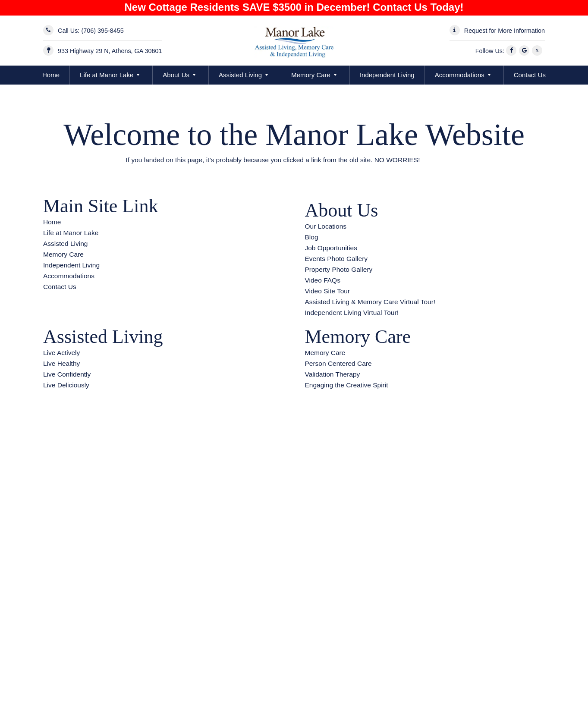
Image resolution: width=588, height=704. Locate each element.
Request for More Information (505, 31)
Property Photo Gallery (339, 269)
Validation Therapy (333, 374)
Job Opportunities (331, 248)
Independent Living (387, 75)
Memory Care (311, 75)
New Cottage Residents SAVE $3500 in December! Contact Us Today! (294, 7)
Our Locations (326, 226)
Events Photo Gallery (336, 259)
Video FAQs (323, 280)
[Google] (525, 51)
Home (51, 75)
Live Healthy (61, 363)
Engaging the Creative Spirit (347, 385)
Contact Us (530, 75)
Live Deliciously (66, 385)
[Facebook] (513, 51)
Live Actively (61, 353)
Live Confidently (67, 374)
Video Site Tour (328, 291)
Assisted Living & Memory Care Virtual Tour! (370, 302)
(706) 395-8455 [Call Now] (102, 31)
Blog (312, 237)
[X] (538, 51)
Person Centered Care (338, 363)
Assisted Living (240, 75)
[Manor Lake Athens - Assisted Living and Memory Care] (294, 41)
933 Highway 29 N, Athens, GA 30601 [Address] (110, 51)
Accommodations (460, 75)
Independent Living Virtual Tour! (352, 313)
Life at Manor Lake (107, 75)
